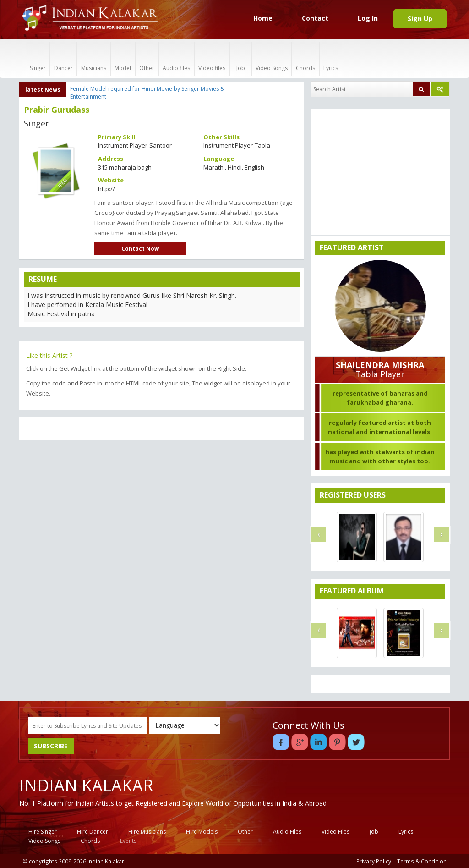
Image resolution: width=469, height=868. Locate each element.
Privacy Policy (374, 861)
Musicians (94, 58)
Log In (368, 18)
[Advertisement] (162, 514)
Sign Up (420, 19)
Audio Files (287, 832)
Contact (315, 18)
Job (240, 58)
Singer (38, 58)
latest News (43, 90)
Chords (305, 58)
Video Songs (272, 58)
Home (263, 18)
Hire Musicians (147, 832)
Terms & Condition (422, 861)
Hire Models (202, 832)
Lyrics (331, 58)
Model (123, 58)
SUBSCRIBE (51, 746)
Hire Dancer (93, 832)
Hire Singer (43, 832)
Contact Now (140, 249)
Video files (212, 58)
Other (147, 58)
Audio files (176, 58)
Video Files (335, 832)
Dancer (63, 58)
